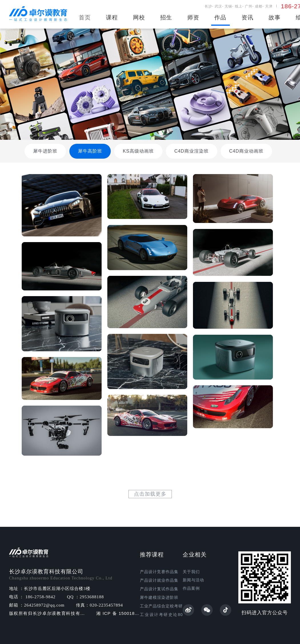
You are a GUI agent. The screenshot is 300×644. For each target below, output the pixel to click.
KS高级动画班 (138, 151)
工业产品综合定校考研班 (161, 606)
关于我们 (191, 572)
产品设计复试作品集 (159, 589)
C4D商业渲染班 (192, 151)
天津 (269, 6)
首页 (85, 17)
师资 (193, 17)
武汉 (218, 6)
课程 (112, 17)
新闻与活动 (193, 580)
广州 (249, 6)
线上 (239, 6)
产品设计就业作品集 (159, 580)
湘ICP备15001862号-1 (118, 613)
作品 (220, 17)
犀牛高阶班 (90, 151)
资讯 (247, 17)
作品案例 (191, 588)
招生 (166, 17)
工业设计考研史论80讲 (161, 615)
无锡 (228, 6)
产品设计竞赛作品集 (159, 572)
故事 (275, 17)
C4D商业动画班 (246, 151)
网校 (139, 17)
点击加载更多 (150, 494)
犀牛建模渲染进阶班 (159, 598)
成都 (259, 6)
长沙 (208, 6)
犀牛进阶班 (45, 151)
